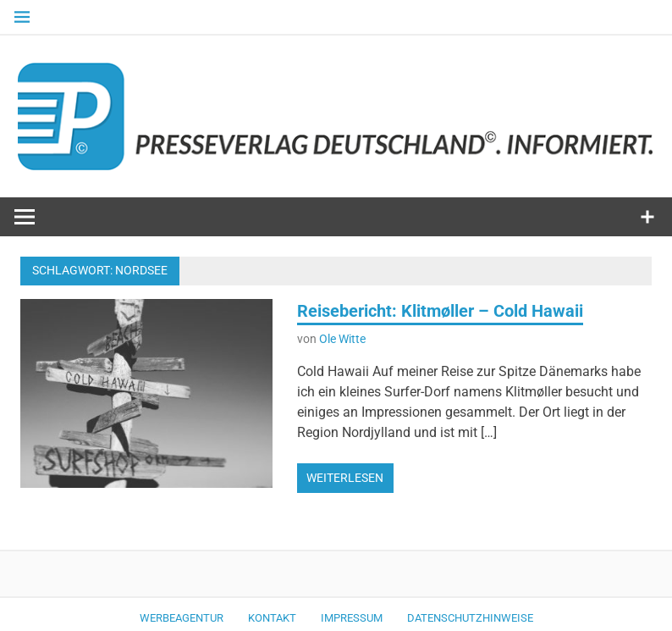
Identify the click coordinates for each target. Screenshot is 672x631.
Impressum (352, 618)
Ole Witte (342, 339)
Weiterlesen (345, 478)
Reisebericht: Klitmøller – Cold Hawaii (440, 311)
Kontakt (272, 618)
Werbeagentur (182, 618)
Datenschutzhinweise (470, 618)
